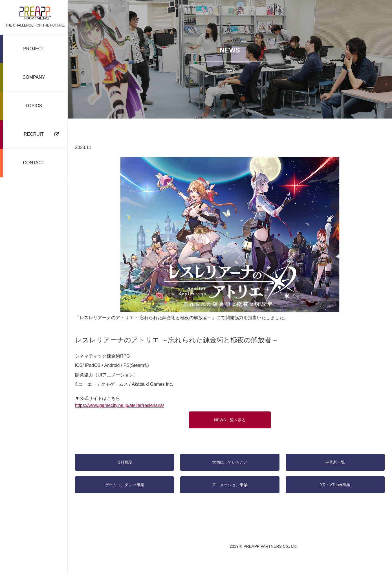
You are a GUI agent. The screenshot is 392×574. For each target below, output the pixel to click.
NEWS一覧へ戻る (230, 419)
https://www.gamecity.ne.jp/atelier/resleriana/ (121, 405)
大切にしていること (230, 461)
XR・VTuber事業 (334, 484)
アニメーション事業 (230, 484)
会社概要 (125, 461)
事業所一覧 (334, 461)
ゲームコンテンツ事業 (125, 484)
